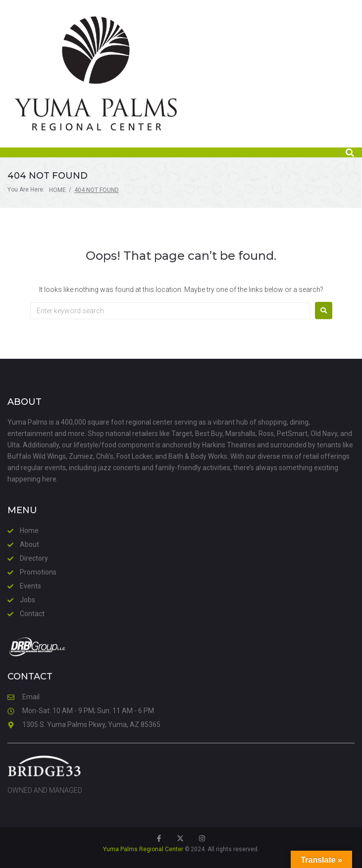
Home (57, 190)
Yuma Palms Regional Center (143, 849)
